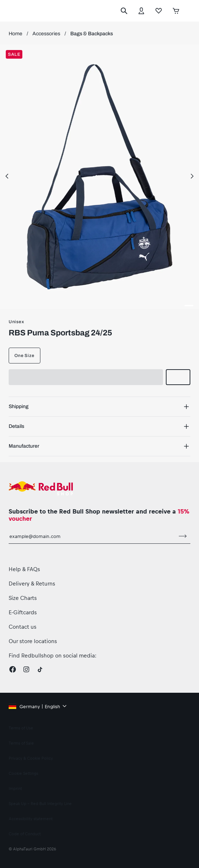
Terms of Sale (21, 743)
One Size (25, 356)
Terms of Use (21, 728)
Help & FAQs (24, 569)
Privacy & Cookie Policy (31, 758)
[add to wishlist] (178, 377)
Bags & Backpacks (92, 34)
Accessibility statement (31, 819)
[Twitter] (40, 669)
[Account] (141, 11)
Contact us (23, 627)
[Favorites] (159, 11)
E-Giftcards (23, 612)
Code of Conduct (25, 834)
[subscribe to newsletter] (183, 536)
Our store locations (33, 641)
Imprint (15, 788)
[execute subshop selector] (189, 11)
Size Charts (23, 598)
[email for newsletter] (92, 536)
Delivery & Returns (32, 583)
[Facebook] (13, 669)
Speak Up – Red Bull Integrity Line (40, 803)
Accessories (46, 34)
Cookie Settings (23, 773)
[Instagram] (26, 669)
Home (16, 34)
